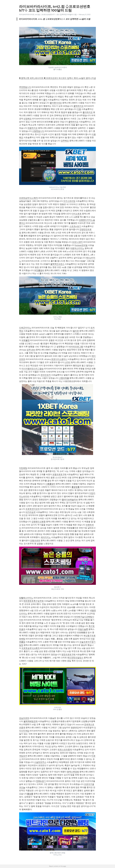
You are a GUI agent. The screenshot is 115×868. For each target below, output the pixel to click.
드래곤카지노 (25, 328)
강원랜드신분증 (39, 522)
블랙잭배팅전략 (31, 721)
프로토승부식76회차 (31, 648)
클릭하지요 (79, 106)
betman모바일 (81, 245)
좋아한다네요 (56, 103)
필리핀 (76, 331)
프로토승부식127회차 (29, 198)
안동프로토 (35, 541)
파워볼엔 (26, 340)
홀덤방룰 (76, 487)
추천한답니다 (25, 87)
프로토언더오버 (33, 509)
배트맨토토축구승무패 (34, 601)
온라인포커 (46, 375)
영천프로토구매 (68, 655)
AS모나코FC (77, 242)
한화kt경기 (41, 781)
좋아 (45, 100)
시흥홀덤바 (50, 484)
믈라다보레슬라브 (70, 500)
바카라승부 (31, 512)
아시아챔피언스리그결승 (33, 369)
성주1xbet (31, 350)
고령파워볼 (64, 378)
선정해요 (28, 119)
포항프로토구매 (59, 474)
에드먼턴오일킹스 (75, 658)
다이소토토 (77, 214)
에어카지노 (46, 537)
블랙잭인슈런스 (57, 264)
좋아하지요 (88, 112)
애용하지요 (33, 128)
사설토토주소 (40, 762)
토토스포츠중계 (65, 750)
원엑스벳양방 (73, 772)
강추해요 (65, 141)
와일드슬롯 (83, 629)
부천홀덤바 (39, 270)
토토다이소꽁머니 (59, 359)
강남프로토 (24, 718)
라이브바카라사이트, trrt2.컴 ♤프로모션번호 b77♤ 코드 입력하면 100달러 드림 (48, 14)
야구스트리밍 (69, 201)
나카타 (67, 362)
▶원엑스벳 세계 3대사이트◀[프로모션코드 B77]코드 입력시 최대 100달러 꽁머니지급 (57, 78)
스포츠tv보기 (75, 226)
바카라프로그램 (76, 347)
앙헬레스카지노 (26, 598)
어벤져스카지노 (77, 248)
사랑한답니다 (38, 131)
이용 (79, 109)
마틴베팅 (23, 468)
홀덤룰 (30, 794)
